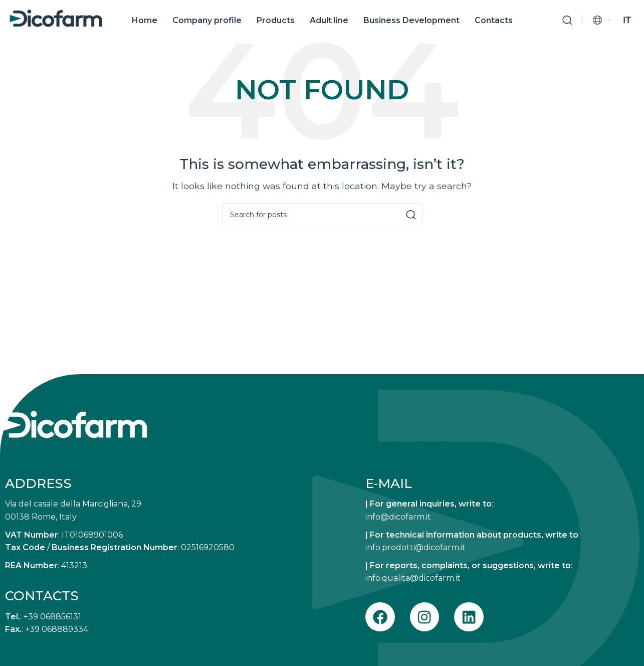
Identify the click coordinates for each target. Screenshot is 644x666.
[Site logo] (56, 19)
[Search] (567, 22)
